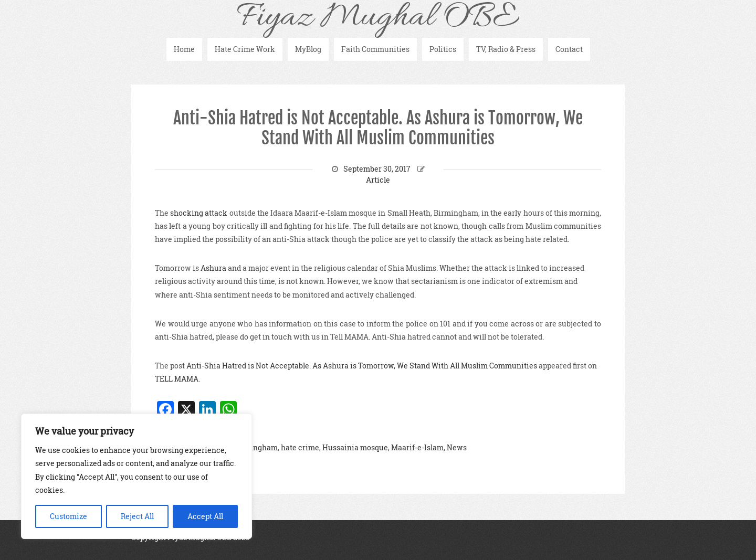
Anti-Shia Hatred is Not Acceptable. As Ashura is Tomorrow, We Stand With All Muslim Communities (378, 128)
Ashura (213, 268)
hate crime (300, 447)
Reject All (137, 516)
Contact (569, 49)
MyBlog (308, 49)
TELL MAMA (177, 379)
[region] (136, 476)
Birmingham (255, 447)
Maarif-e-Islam (417, 447)
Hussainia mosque (355, 447)
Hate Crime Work (245, 49)
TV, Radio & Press (506, 49)
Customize (69, 516)
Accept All (205, 516)
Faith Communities (375, 49)
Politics (443, 49)
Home (184, 49)
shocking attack (199, 213)
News (457, 447)
